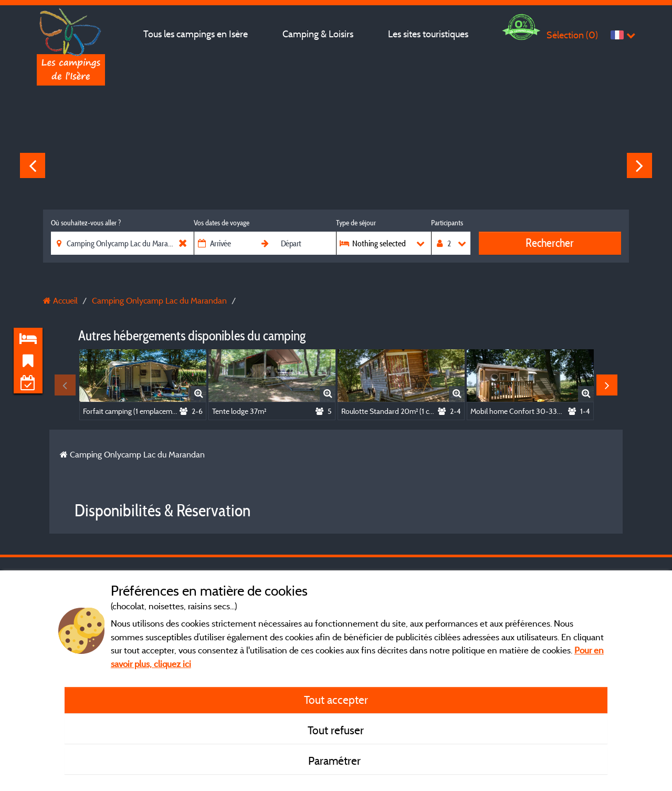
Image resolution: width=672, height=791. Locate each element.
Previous (33, 165)
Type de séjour (356, 223)
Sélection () (572, 35)
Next (639, 165)
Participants (447, 223)
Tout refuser (336, 730)
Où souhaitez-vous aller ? (86, 223)
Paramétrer (336, 761)
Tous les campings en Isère (196, 34)
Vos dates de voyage (222, 223)
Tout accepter (336, 700)
